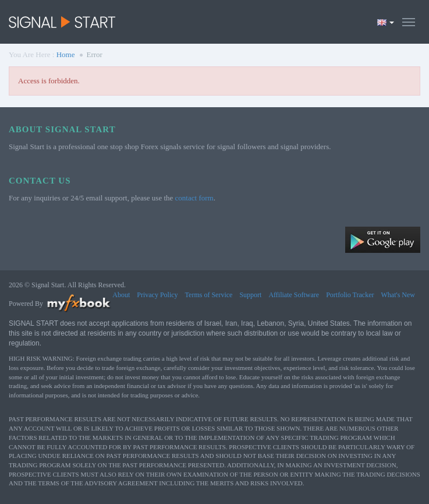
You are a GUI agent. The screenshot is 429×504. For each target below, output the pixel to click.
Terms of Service (209, 295)
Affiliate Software (294, 295)
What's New (398, 295)
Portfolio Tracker (350, 295)
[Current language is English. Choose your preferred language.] (386, 22)
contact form (194, 198)
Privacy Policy (157, 295)
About (121, 295)
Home (66, 54)
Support (250, 295)
